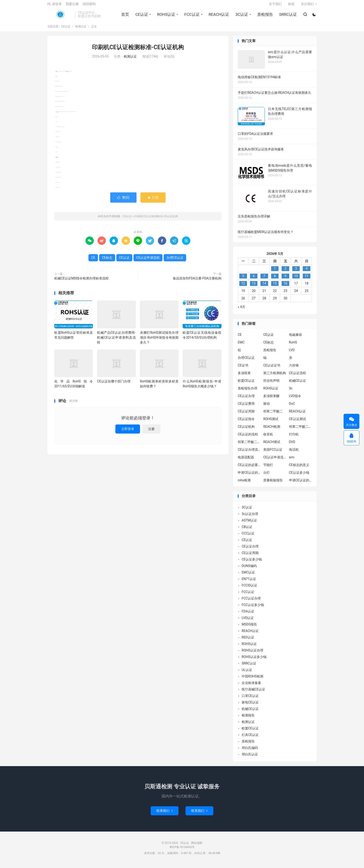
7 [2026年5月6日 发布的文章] (264, 279)
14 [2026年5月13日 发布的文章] (264, 287)
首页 (124, 16)
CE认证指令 (246, 423)
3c (291, 392)
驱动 (266, 407)
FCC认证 (191, 16)
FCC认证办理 (251, 602)
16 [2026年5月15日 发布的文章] (286, 287)
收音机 (268, 438)
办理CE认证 (67, 75)
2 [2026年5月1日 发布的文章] (286, 272)
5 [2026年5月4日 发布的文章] (243, 279)
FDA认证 (248, 615)
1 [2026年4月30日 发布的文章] (275, 272)
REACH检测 (272, 430)
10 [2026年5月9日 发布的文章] (296, 279)
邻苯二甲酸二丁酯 (249, 446)
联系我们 (165, 814)
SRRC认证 (287, 16)
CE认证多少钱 (299, 476)
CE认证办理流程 (249, 453)
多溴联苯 (244, 377)
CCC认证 (248, 537)
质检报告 (264, 16)
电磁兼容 (296, 338)
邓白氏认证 (250, 758)
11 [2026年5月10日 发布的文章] (307, 279)
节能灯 (268, 469)
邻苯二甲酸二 (273, 415)
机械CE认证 (297, 384)
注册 (151, 432)
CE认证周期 (246, 415)
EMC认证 (248, 576)
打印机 (294, 438)
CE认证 (60, 16)
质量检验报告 (273, 484)
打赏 (153, 201)
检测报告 (248, 719)
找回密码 (89, 6)
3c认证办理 (250, 517)
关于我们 (275, 6)
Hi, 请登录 (55, 6)
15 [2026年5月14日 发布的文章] (275, 287)
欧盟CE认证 (246, 384)
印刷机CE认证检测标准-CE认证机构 (138, 51)
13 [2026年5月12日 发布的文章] (254, 287)
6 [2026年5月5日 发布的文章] (254, 279)
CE (56, 80)
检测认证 (81, 30)
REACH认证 (218, 16)
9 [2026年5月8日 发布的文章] (286, 279)
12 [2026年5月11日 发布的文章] (243, 287)
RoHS (293, 346)
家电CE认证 (250, 706)
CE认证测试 (297, 423)
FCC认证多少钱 (253, 608)
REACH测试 (272, 446)
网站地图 (197, 846)
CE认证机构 (246, 430)
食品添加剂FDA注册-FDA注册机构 (197, 282)
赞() (123, 201)
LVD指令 (295, 400)
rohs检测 (244, 484)
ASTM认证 (249, 524)
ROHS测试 (271, 423)
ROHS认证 (166, 16)
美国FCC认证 (273, 453)
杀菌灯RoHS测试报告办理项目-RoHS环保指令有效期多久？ (159, 341)
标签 (291, 6)
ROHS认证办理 (252, 654)
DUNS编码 (249, 569)
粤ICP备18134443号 (182, 851)
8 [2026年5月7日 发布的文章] (275, 279)
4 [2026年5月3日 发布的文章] (307, 272)
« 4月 (241, 310)
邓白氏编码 (250, 751)
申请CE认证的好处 (301, 484)
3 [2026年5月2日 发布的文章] (296, 272)
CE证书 (243, 369)
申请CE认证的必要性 (249, 476)
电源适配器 (246, 461)
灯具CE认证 (250, 738)
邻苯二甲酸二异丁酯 (301, 430)
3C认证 (241, 16)
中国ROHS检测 (252, 680)
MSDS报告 (249, 628)
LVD (292, 354)
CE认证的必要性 (249, 469)
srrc (292, 461)
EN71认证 (249, 582)
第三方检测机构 (275, 377)
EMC (241, 346)
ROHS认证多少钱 (254, 660)
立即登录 (128, 432)
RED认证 (248, 641)
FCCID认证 (249, 589)
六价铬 (294, 369)
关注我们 (307, 6)
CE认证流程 (297, 377)
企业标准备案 (251, 686)
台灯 (266, 476)
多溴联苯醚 (271, 400)
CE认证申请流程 (57, 160)
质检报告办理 (247, 392)
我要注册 (72, 6)
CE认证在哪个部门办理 (114, 385)
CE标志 (57, 115)
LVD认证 (248, 621)
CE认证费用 (246, 407)
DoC (292, 407)
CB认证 (247, 530)
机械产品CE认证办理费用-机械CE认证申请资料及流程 (116, 341)
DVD (292, 446)
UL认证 (247, 673)
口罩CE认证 (250, 699)
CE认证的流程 (248, 438)
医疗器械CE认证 (253, 693)
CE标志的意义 (299, 469)
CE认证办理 (246, 400)
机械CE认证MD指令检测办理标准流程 (81, 282)
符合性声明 (271, 384)
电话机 (294, 453)
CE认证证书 (272, 369)
